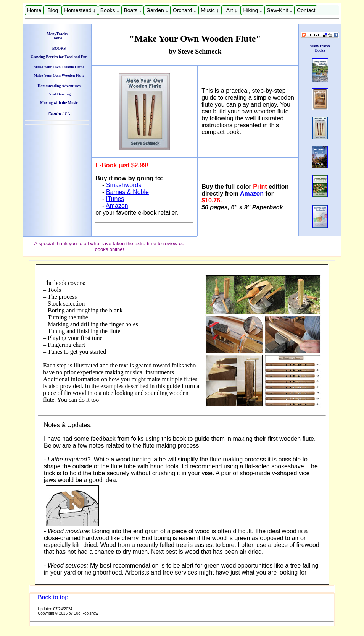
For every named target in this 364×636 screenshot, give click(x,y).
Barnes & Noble (127, 192)
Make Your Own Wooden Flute (59, 75)
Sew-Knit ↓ (279, 10)
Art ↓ (231, 10)
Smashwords (124, 185)
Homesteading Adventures (59, 86)
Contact (306, 10)
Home (34, 10)
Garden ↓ (157, 10)
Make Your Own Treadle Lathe (59, 67)
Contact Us (59, 114)
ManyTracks (57, 34)
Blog (53, 10)
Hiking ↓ (253, 10)
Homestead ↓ (80, 10)
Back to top (53, 597)
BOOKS (59, 48)
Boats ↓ (133, 10)
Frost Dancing (59, 94)
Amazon (117, 206)
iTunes (115, 199)
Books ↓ (110, 10)
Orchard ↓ (184, 10)
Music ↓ (210, 10)
